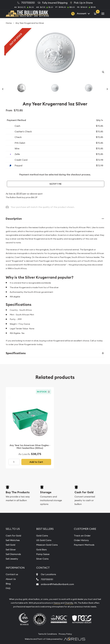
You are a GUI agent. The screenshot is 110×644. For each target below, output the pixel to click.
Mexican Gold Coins (47, 545)
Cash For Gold (13, 536)
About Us (11, 579)
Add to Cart (36, 462)
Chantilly (69, 603)
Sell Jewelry (12, 559)
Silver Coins (42, 559)
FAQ (8, 588)
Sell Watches (13, 540)
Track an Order (82, 536)
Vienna (57, 603)
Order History (81, 540)
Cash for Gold (84, 492)
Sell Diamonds (13, 554)
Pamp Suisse (43, 554)
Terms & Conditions (48, 634)
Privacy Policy (65, 634)
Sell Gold (10, 545)
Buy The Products (18, 492)
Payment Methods (84, 545)
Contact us (12, 574)
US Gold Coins (44, 540)
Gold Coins (42, 536)
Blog (8, 584)
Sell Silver (11, 549)
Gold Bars (41, 549)
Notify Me (56, 184)
